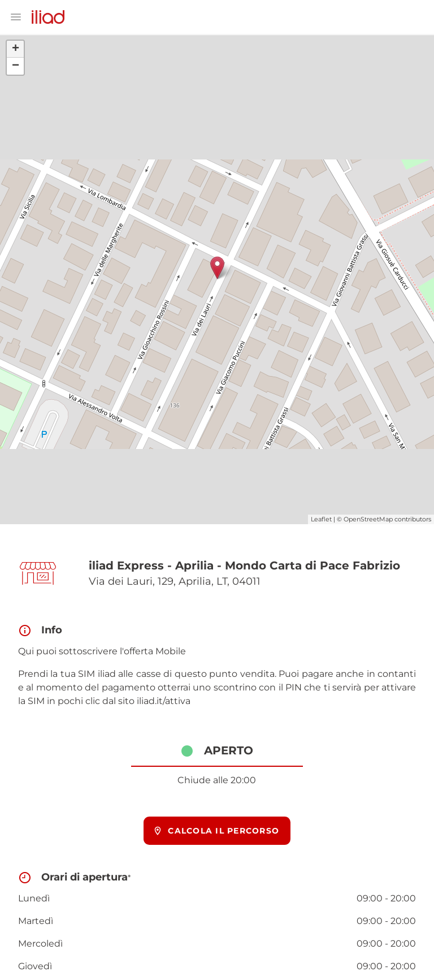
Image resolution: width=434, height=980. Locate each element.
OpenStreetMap (368, 519)
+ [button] (16, 49)
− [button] (16, 66)
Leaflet (321, 519)
